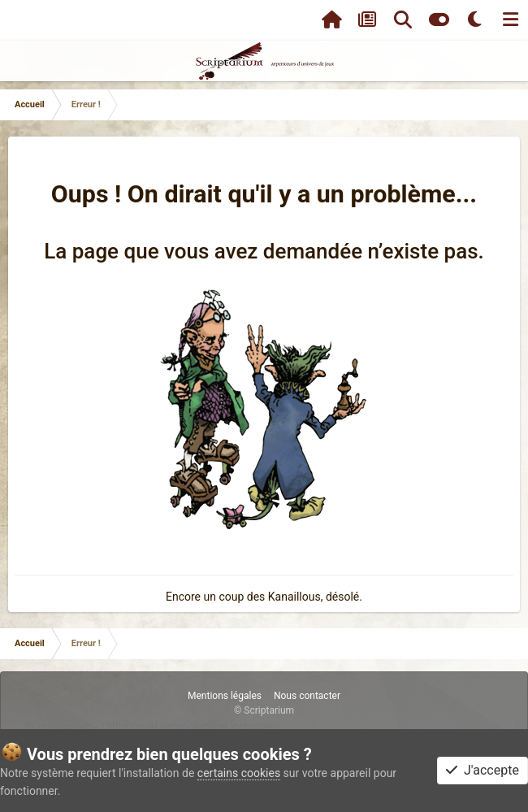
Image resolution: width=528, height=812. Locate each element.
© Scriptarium (264, 710)
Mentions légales (225, 696)
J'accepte (483, 770)
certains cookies (239, 773)
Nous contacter (307, 696)
